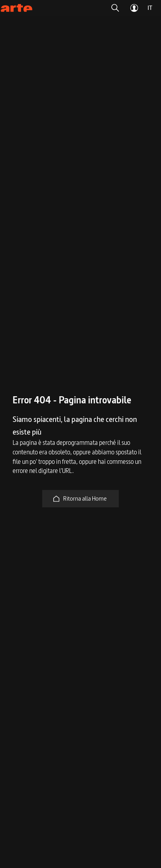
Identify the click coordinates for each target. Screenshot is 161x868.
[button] (115, 8)
